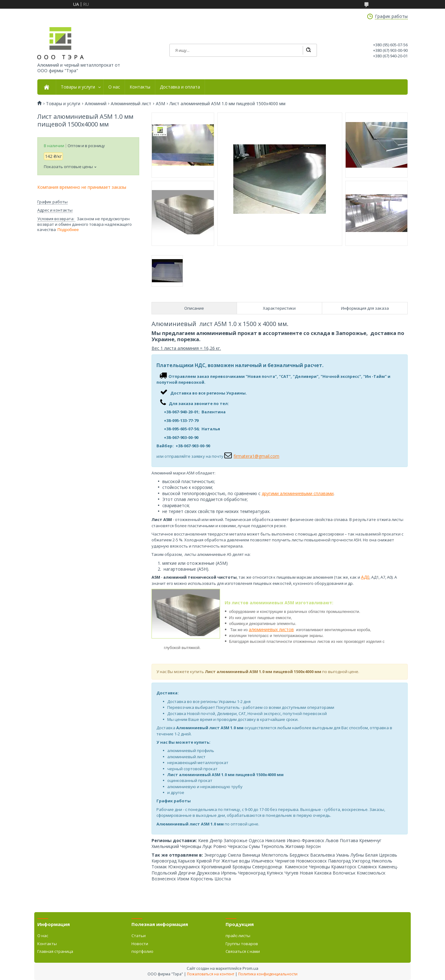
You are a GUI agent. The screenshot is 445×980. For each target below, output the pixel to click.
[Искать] (308, 50)
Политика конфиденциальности (268, 974)
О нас (114, 87)
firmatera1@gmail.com (256, 456)
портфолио (142, 951)
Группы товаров (242, 944)
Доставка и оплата (180, 87)
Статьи (139, 936)
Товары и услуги (78, 87)
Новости (140, 944)
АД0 (365, 577)
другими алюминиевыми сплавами (298, 493)
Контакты (140, 87)
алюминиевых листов (271, 629)
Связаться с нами (243, 951)
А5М (160, 104)
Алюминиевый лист (131, 104)
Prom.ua (250, 968)
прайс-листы (238, 936)
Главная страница (55, 951)
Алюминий (96, 104)
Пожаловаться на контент (211, 974)
